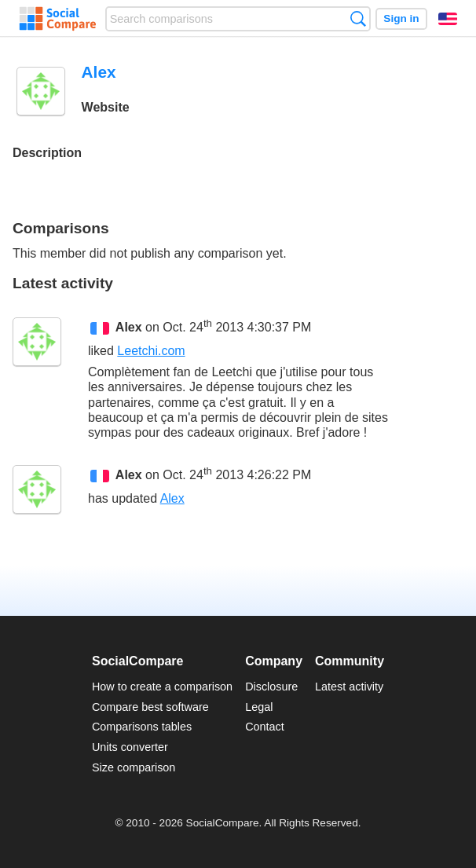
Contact (265, 727)
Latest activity (349, 687)
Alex (129, 327)
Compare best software (150, 707)
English (448, 19)
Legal (259, 707)
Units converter (130, 747)
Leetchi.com (151, 351)
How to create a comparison (162, 687)
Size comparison (134, 767)
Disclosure (271, 687)
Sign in (401, 18)
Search (358, 18)
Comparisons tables (142, 727)
